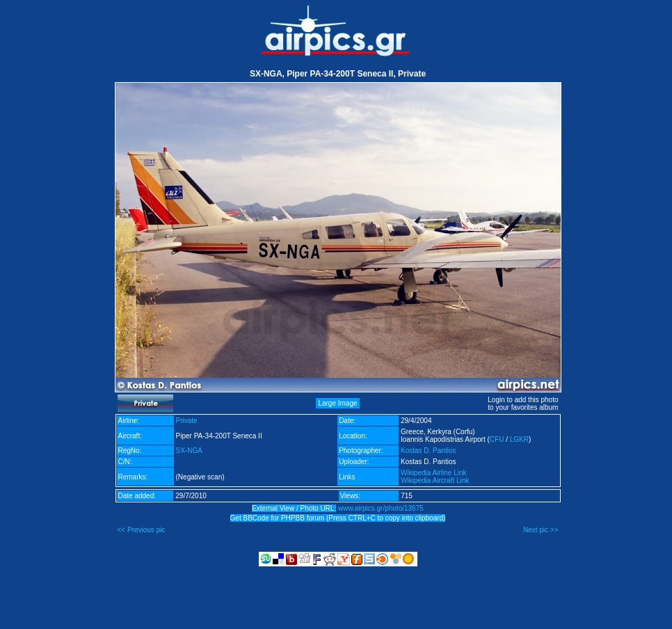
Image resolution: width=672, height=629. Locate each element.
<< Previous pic (142, 530)
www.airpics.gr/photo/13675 (381, 508)
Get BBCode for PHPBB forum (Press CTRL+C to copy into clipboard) (338, 518)
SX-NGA (189, 451)
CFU (497, 439)
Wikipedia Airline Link (434, 473)
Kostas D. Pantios (428, 451)
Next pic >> (541, 530)
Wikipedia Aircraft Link (435, 480)
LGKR (519, 439)
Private (187, 421)
